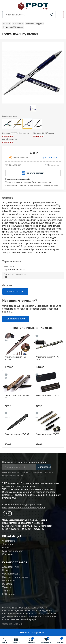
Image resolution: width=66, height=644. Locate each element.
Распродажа (9, 581)
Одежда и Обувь (11, 574)
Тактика (7, 587)
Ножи (5, 570)
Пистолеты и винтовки (15, 577)
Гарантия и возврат (13, 551)
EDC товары (9, 594)
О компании (9, 541)
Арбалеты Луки (11, 567)
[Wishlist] (6, 337)
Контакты (8, 554)
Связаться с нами (16, 319)
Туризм (6, 591)
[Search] (52, 15)
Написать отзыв (15, 291)
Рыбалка (7, 584)
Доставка (8, 544)
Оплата (6, 548)
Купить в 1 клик (49, 158)
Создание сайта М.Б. (13, 624)
